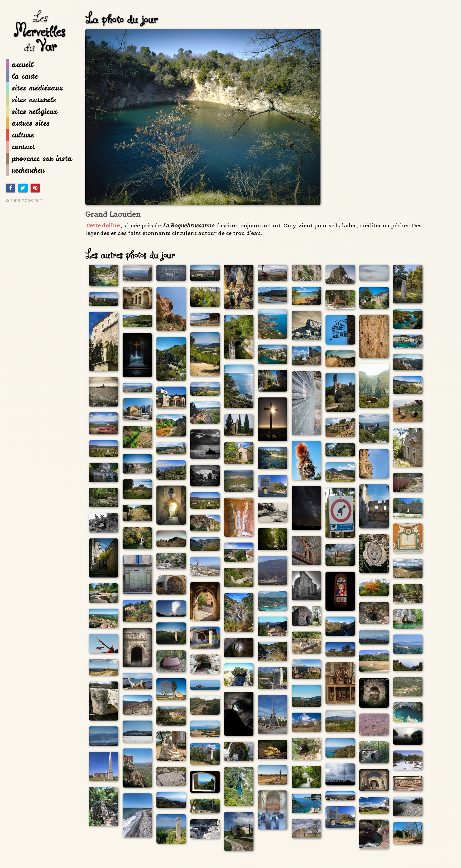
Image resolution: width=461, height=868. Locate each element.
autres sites (28, 123)
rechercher (25, 170)
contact (20, 147)
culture (20, 135)
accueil (20, 65)
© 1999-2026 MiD (24, 201)
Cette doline (103, 225)
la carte (22, 76)
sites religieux (31, 112)
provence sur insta (39, 159)
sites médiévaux (34, 88)
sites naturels (31, 100)
